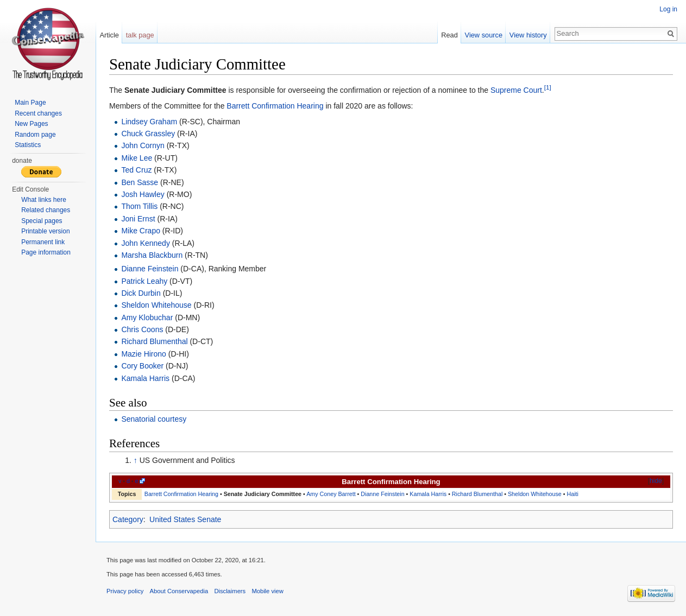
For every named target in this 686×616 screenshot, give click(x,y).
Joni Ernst (138, 219)
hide (656, 481)
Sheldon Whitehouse (156, 305)
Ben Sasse (140, 182)
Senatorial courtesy (154, 419)
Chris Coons (142, 329)
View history (528, 35)
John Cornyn (143, 145)
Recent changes (38, 113)
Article (109, 35)
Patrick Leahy (144, 281)
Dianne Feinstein (150, 269)
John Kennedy (146, 243)
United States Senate (185, 519)
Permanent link (43, 242)
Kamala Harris (145, 378)
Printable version (45, 231)
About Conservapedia (179, 591)
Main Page (30, 103)
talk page (140, 35)
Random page (35, 135)
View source (484, 35)
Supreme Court (516, 90)
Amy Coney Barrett (331, 494)
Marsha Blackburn (152, 255)
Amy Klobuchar (147, 317)
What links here (44, 200)
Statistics (28, 145)
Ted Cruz (136, 170)
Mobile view (267, 591)
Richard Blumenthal (154, 341)
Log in (668, 9)
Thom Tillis (139, 206)
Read (449, 35)
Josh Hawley (143, 194)
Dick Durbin (141, 293)
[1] (548, 87)
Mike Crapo (141, 231)
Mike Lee (137, 158)
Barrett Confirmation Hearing (275, 106)
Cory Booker (142, 366)
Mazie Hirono (143, 354)
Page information (46, 252)
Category (128, 519)
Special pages (42, 221)
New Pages (31, 124)
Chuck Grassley (148, 134)
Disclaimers (230, 591)
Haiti (572, 494)
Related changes (46, 210)
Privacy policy (125, 591)
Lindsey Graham (149, 122)
